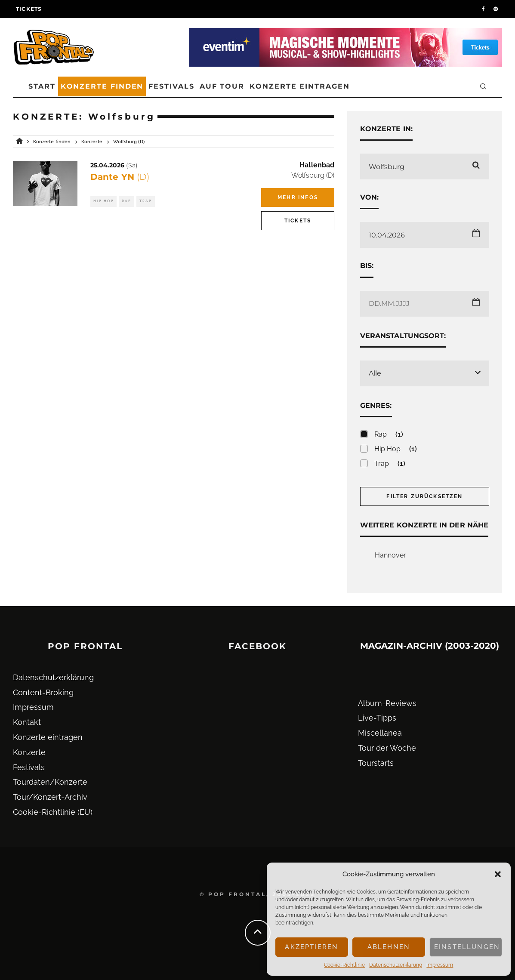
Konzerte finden (102, 86)
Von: (369, 197)
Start (42, 86)
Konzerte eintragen (300, 86)
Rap (126, 201)
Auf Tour (222, 86)
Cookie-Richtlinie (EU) (53, 812)
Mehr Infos (298, 197)
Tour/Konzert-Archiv (50, 797)
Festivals (171, 86)
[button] (498, 874)
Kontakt (27, 722)
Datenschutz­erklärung (396, 965)
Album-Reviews (387, 703)
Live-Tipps (377, 718)
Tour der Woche (387, 748)
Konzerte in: (386, 129)
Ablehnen (389, 947)
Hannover (390, 555)
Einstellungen (467, 947)
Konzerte (29, 752)
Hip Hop (103, 201)
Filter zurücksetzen (424, 496)
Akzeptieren (311, 947)
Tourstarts (376, 763)
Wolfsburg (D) (313, 175)
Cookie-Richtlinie (344, 965)
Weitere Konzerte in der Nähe (424, 525)
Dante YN (120, 177)
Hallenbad (317, 165)
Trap (146, 201)
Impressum (440, 965)
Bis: (367, 266)
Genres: (376, 405)
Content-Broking (43, 692)
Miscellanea (380, 733)
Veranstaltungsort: (403, 336)
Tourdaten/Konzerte (50, 782)
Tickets (29, 9)
